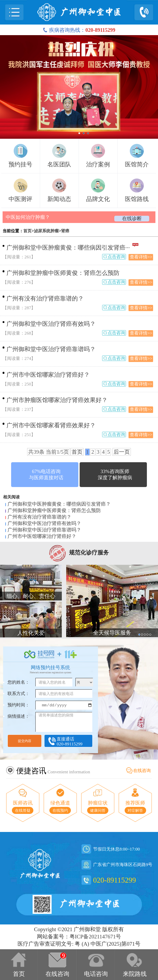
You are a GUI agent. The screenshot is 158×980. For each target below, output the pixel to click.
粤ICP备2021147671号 (95, 937)
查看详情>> (141, 257)
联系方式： (18, 694)
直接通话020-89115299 (70, 742)
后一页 (122, 452)
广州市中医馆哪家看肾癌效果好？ (51, 425)
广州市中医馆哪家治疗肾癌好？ (48, 375)
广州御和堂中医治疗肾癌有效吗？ (51, 324)
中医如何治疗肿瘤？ (28, 217)
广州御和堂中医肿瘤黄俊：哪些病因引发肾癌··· (68, 248)
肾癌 (65, 231)
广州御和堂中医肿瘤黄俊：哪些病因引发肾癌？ (59, 504)
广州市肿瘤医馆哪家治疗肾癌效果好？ (57, 400)
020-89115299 (115, 880)
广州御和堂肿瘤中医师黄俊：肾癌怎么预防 (63, 273)
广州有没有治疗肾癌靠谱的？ (45, 299)
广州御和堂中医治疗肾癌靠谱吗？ (51, 349)
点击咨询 (116, 257)
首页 (27, 231)
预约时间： (18, 705)
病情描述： (18, 716)
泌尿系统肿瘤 (46, 231)
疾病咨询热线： (79, 30)
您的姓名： (18, 682)
